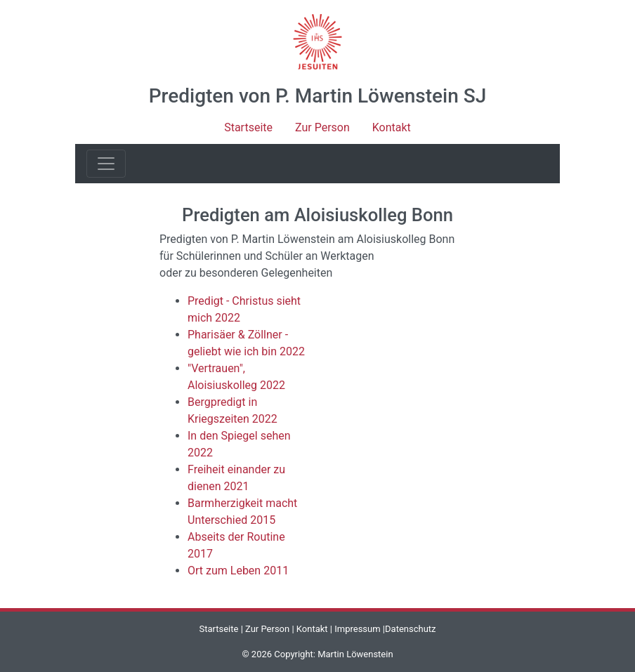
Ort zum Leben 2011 (238, 571)
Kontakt (392, 127)
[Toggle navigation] (106, 164)
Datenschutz (410, 629)
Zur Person (322, 127)
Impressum (357, 629)
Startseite (248, 127)
